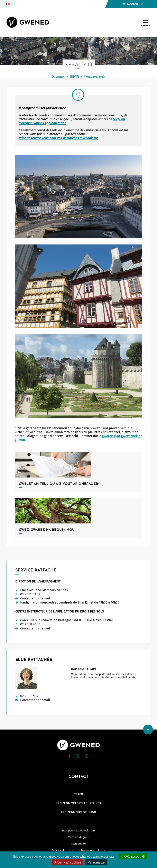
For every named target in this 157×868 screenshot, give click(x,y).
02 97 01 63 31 (30, 594)
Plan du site (79, 844)
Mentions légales (79, 837)
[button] (70, 756)
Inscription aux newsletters (78, 831)
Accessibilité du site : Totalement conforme (79, 850)
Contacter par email (35, 598)
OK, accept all (133, 856)
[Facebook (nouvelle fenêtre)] (70, 757)
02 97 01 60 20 (30, 696)
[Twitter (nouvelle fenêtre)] (78, 757)
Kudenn (133, 4)
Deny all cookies (67, 862)
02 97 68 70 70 (30, 624)
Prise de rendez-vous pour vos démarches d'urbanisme (58, 138)
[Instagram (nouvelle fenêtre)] (86, 757)
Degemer (58, 76)
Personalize (96, 862)
